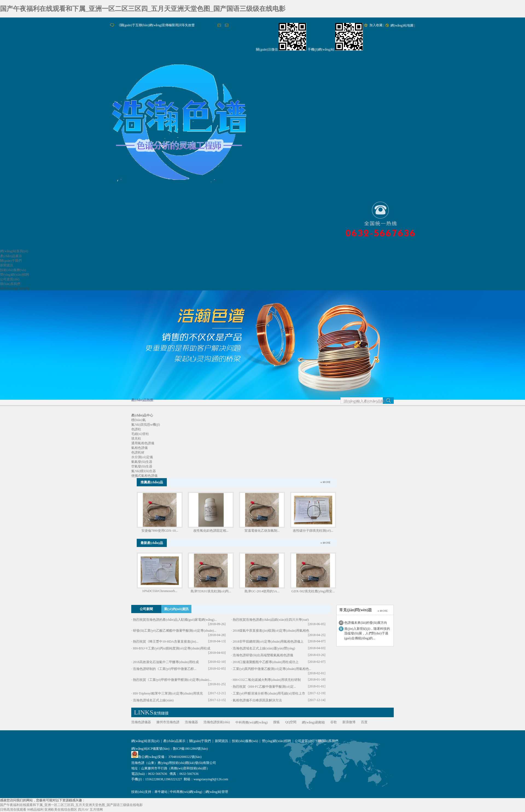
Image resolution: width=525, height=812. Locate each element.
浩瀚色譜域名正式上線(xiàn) (153, 700)
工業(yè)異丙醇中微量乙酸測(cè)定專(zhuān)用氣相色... (272, 669)
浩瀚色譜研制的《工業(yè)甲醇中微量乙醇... (165, 669)
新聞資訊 (7, 265)
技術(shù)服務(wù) (13, 270)
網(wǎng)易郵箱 (313, 722)
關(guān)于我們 (11, 261)
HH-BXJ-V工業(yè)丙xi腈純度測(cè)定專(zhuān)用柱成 (172, 648)
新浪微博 (349, 722)
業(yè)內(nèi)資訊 (177, 609)
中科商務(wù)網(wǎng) (252, 722)
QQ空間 (291, 722)
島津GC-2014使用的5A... (262, 591)
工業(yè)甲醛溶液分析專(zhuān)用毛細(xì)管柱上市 (269, 693)
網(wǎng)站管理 (217, 792)
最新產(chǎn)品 (152, 543)
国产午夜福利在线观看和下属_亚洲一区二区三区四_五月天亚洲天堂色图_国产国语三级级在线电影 (143, 9)
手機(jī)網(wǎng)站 (321, 49)
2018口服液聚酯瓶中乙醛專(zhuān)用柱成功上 (266, 662)
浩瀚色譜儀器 (141, 722)
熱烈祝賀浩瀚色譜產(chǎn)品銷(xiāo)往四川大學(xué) (271, 620)
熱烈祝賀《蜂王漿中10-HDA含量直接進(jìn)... (166, 642)
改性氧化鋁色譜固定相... (211, 531)
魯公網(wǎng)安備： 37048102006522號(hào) (166, 757)
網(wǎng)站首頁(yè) (14, 251)
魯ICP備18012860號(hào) (190, 749)
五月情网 (96, 810)
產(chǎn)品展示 (11, 256)
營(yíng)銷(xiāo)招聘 (14, 275)
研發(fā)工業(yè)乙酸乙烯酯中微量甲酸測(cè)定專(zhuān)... (175, 631)
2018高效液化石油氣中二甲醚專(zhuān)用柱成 (166, 662)
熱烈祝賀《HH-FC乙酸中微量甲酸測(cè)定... (264, 687)
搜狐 (276, 722)
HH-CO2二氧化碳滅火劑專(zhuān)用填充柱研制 (267, 680)
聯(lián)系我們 (10, 284)
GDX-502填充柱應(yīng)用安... (313, 591)
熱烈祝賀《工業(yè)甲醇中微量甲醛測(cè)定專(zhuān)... (172, 680)
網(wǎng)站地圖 (402, 25)
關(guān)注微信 (267, 49)
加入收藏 (376, 25)
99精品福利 (35, 810)
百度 (364, 722)
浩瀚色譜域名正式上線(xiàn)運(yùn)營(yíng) (264, 648)
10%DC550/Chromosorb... (160, 591)
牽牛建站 (161, 792)
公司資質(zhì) (10, 279)
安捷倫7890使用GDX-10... (160, 531)
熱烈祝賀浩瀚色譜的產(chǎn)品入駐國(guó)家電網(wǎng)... (175, 620)
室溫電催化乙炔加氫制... (262, 531)
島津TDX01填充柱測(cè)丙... (211, 591)
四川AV (83, 810)
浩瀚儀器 (191, 722)
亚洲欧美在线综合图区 (61, 810)
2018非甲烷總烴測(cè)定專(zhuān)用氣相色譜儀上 (268, 642)
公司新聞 (146, 609)
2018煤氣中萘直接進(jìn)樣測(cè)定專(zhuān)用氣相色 (271, 631)
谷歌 (334, 722)
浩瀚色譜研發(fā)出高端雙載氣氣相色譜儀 (263, 655)
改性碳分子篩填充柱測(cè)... (313, 531)
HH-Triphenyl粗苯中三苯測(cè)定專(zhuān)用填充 (168, 693)
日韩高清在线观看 (13, 810)
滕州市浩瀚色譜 (168, 722)
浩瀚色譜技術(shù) (217, 722)
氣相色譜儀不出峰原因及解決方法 (257, 700)
